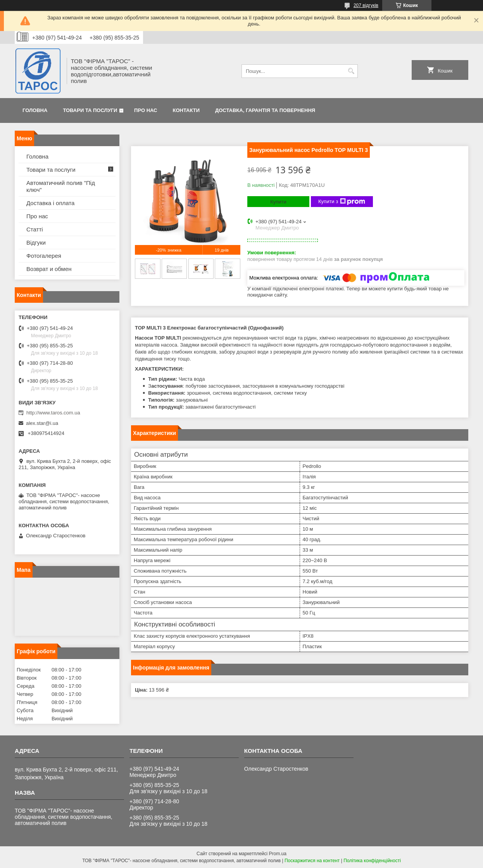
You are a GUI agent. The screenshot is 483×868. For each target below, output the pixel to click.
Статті (35, 229)
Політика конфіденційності (372, 861)
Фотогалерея (44, 256)
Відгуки (36, 242)
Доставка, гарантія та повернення (265, 110)
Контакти (186, 110)
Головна (35, 110)
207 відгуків (366, 5)
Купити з (342, 202)
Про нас (146, 110)
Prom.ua (278, 854)
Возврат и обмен (49, 269)
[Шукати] (351, 71)
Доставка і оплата (50, 203)
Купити (278, 202)
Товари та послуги (90, 110)
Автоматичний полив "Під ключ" (61, 186)
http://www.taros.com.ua (53, 413)
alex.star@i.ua (42, 423)
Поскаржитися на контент (312, 861)
